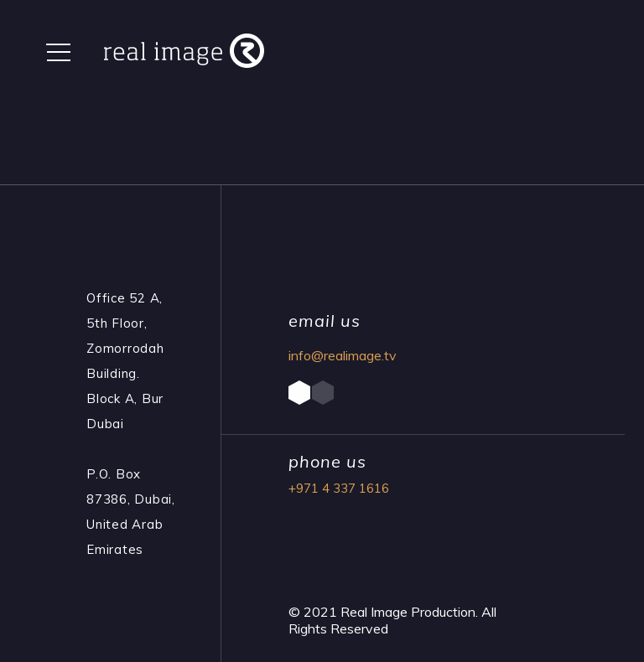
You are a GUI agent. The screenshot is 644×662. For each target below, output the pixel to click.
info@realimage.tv (343, 355)
